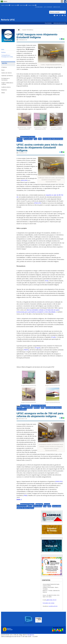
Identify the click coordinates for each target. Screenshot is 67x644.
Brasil (5, 1)
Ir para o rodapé (32, 5)
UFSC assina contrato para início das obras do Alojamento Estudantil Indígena (40, 149)
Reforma (37, 410)
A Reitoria (4, 67)
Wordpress (31, 641)
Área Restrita (48, 23)
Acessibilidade (39, 7)
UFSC (40, 140)
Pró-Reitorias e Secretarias (5, 79)
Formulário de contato (49, 610)
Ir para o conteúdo (6, 5)
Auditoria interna (6, 87)
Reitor (3, 70)
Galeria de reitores (7, 73)
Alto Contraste (48, 7)
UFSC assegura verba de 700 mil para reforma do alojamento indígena (40, 419)
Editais (3, 93)
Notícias (4, 52)
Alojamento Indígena (27, 511)
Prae (35, 140)
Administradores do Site (60, 23)
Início (3, 49)
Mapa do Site (57, 7)
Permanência (28, 140)
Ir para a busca (23, 5)
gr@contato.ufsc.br (51, 607)
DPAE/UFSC (39, 511)
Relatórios (4, 90)
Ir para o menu (15, 5)
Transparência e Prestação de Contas (7, 56)
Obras (30, 513)
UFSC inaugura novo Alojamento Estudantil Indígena (40, 36)
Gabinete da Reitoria (7, 76)
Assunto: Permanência (28, 30)
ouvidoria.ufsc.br (53, 613)
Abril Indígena (25, 408)
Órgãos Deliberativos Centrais (7, 84)
